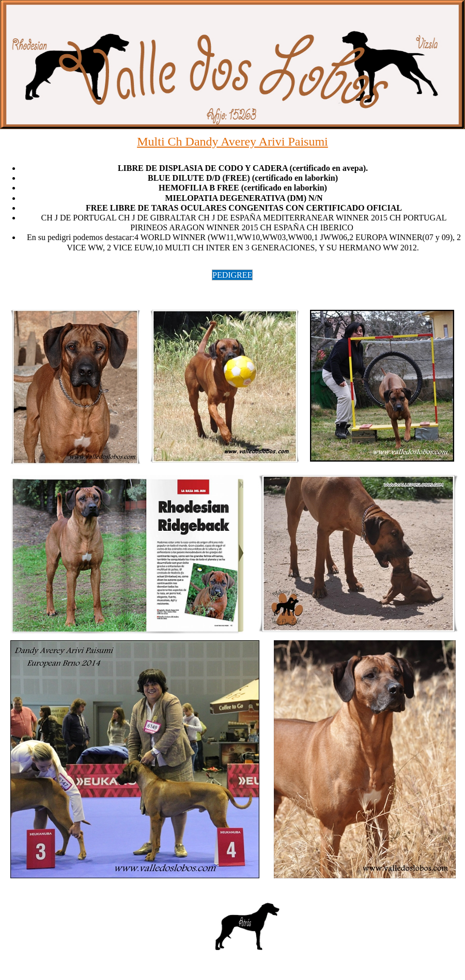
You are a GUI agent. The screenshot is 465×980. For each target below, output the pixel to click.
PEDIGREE (232, 275)
